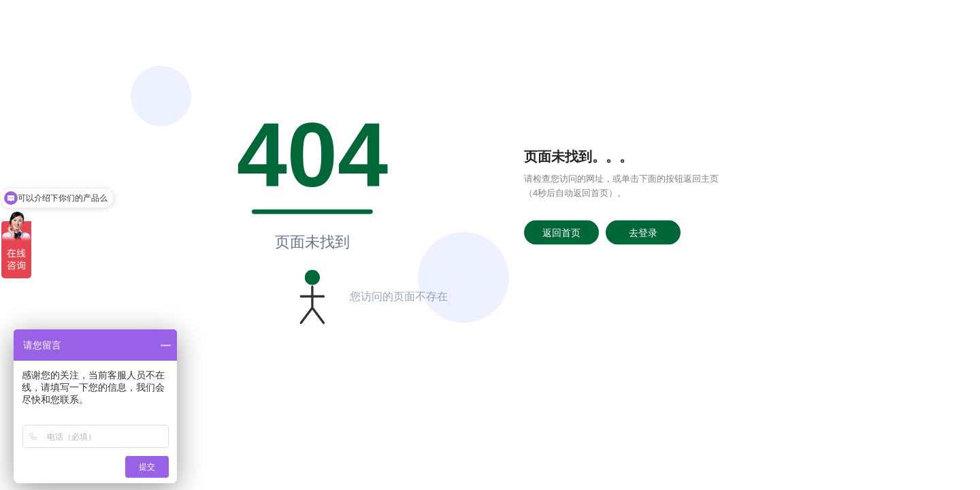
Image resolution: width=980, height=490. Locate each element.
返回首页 (561, 232)
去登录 (643, 232)
